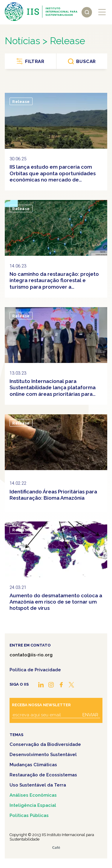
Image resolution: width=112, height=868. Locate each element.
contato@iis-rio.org (31, 655)
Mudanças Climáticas (33, 765)
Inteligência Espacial (33, 805)
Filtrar (35, 61)
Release (21, 102)
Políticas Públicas (29, 815)
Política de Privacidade (35, 670)
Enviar (90, 715)
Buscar (86, 61)
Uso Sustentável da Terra (38, 785)
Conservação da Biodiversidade (45, 744)
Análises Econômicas (33, 795)
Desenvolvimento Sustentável (43, 755)
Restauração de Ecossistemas (43, 775)
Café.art (56, 848)
